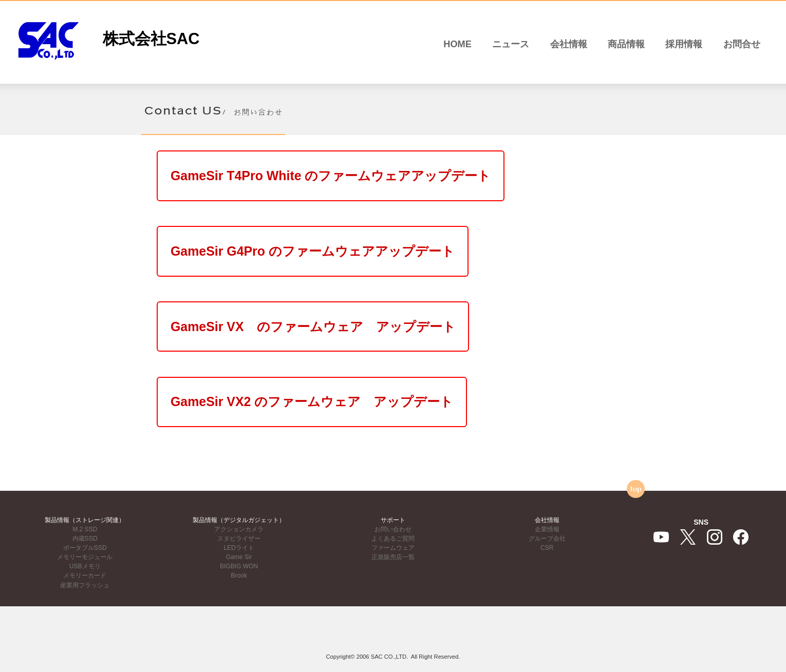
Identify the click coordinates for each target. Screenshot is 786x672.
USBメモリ (85, 566)
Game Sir (239, 557)
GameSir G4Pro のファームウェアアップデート (337, 263)
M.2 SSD (85, 529)
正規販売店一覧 (393, 557)
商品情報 (626, 44)
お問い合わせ (393, 529)
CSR (547, 548)
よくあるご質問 (393, 539)
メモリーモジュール (85, 557)
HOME (457, 44)
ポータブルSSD (85, 548)
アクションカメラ (239, 529)
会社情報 (569, 44)
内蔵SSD (85, 539)
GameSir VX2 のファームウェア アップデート (336, 430)
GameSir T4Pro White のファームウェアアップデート (359, 180)
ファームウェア (393, 548)
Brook (239, 575)
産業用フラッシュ (85, 585)
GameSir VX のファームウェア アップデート (338, 347)
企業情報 (547, 529)
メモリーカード (85, 575)
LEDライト (239, 548)
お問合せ (742, 44)
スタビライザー (239, 539)
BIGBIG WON (239, 566)
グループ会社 (547, 539)
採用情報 (684, 44)
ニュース (511, 44)
